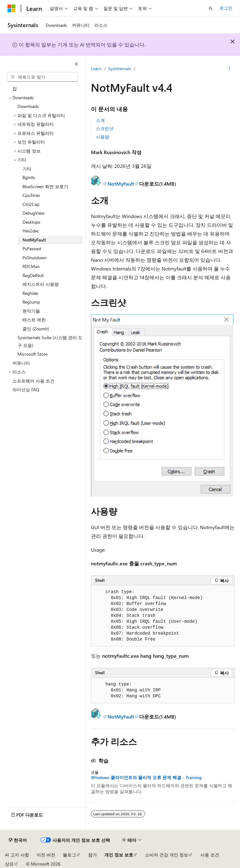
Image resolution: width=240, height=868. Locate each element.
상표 (9, 864)
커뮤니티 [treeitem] (21, 363)
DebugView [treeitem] (33, 213)
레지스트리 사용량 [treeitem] (41, 284)
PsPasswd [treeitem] (32, 249)
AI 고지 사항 (17, 855)
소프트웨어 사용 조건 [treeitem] (33, 381)
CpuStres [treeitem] (31, 195)
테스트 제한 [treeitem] (34, 320)
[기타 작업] (230, 69)
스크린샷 (105, 128)
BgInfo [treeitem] (29, 177)
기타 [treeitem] (27, 169)
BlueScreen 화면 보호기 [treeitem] (45, 186)
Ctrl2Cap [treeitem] (31, 204)
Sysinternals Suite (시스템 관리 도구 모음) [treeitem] (50, 341)
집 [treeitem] (15, 88)
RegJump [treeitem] (31, 302)
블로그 (69, 855)
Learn (96, 68)
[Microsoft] (12, 8)
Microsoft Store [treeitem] (32, 354)
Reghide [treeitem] (30, 293)
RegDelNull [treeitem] (33, 275)
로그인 (226, 8)
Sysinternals (120, 68)
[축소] (77, 64)
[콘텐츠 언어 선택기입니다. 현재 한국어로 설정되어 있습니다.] (18, 840)
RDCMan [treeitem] (31, 266)
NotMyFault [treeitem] (34, 240)
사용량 (102, 137)
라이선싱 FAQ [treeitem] (26, 390)
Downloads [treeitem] (28, 106)
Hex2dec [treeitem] (31, 231)
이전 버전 (46, 855)
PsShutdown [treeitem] (35, 258)
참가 (92, 855)
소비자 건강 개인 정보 (167, 855)
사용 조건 (210, 855)
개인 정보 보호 (119, 855)
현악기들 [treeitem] (31, 311)
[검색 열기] (211, 8)
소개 (100, 120)
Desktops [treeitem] (31, 222)
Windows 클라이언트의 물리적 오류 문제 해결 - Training (146, 778)
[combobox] (43, 77)
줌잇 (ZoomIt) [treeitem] (36, 329)
